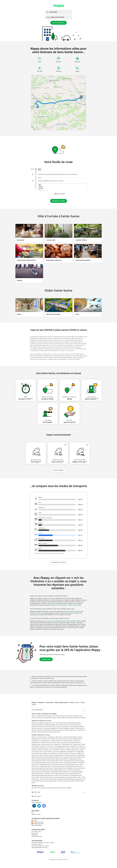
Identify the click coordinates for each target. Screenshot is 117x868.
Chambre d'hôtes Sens (57, 741)
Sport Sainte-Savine (57, 763)
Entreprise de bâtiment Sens (70, 737)
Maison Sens (59, 737)
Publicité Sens (75, 748)
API (32, 813)
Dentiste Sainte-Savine (61, 764)
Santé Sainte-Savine (69, 761)
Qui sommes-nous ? (37, 832)
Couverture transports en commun (40, 846)
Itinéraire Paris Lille (64, 725)
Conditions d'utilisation (37, 843)
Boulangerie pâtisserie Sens (62, 746)
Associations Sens (36, 743)
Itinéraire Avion (70, 718)
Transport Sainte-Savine (75, 759)
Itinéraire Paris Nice (50, 726)
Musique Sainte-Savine (37, 774)
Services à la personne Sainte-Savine (41, 772)
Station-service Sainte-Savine (62, 775)
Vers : (55, 17)
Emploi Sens (44, 746)
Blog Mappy (34, 835)
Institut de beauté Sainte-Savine (74, 766)
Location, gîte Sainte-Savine (39, 761)
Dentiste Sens (74, 746)
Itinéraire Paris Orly (76, 725)
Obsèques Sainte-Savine (61, 759)
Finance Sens (39, 754)
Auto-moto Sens (46, 739)
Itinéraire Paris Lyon (61, 723)
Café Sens (63, 750)
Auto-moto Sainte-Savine (70, 757)
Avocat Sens (56, 750)
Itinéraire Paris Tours (37, 728)
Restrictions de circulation (65, 788)
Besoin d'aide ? (37, 796)
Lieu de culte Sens (48, 752)
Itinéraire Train (78, 716)
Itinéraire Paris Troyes (55, 732)
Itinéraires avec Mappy (37, 723)
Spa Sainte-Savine (45, 779)
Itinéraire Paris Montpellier (50, 728)
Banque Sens (39, 752)
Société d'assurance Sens (66, 739)
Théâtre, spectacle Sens (72, 750)
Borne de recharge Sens (45, 750)
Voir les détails (58, 470)
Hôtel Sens (34, 737)
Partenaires (39, 836)
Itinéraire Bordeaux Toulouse (77, 726)
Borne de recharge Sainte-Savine (45, 770)
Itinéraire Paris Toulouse (38, 726)
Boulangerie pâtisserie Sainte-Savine (61, 772)
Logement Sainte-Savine (50, 781)
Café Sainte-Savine (49, 774)
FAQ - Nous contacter (37, 844)
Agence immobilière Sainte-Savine (53, 757)
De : (52, 12)
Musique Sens (58, 744)
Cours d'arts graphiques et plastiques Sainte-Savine (67, 777)
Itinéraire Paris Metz (43, 732)
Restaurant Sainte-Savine (46, 755)
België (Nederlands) (38, 824)
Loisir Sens (81, 746)
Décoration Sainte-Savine (57, 779)
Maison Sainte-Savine (72, 755)
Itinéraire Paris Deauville (74, 723)
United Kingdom (37, 825)
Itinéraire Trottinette (80, 718)
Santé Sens (76, 741)
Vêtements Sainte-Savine (62, 774)
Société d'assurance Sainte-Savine (45, 759)
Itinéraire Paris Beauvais (57, 730)
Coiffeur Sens (54, 739)
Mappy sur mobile (36, 814)
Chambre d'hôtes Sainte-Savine (55, 761)
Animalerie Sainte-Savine (46, 777)
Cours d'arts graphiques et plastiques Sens (65, 752)
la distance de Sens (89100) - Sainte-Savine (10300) (66, 605)
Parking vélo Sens (36, 744)
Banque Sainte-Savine (74, 764)
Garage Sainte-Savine (59, 755)
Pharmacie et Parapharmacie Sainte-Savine (43, 775)
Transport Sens (35, 741)
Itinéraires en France (50, 723)
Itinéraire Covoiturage (37, 718)
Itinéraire (34, 716)
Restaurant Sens (43, 737)
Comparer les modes (59, 562)
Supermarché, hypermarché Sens (40, 748)
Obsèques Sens (77, 739)
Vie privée (47, 843)
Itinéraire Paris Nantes (62, 726)
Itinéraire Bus (61, 718)
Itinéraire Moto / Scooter (50, 718)
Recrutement (35, 833)
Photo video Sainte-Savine (74, 770)
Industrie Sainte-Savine (58, 766)
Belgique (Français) (38, 822)
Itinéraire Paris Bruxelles (44, 730)
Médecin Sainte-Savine (60, 770)
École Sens (51, 746)
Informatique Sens (67, 744)
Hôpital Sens (55, 754)
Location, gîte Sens (45, 741)
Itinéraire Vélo (51, 716)
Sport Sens (53, 743)
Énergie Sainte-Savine (45, 766)
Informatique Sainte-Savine (47, 764)
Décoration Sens (68, 741)
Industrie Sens (77, 744)
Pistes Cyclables (42, 788)
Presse (33, 836)
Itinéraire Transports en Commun (64, 716)
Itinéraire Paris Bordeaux (38, 725)
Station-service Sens (65, 754)
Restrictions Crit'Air (52, 788)
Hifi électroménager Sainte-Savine (73, 779)
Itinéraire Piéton (42, 716)
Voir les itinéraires (58, 23)
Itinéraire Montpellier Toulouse (66, 728)
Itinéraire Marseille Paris (52, 725)
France (34, 820)
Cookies (52, 843)
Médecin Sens (45, 743)
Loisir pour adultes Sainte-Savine (66, 781)
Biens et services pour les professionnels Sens (69, 743)
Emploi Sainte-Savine (77, 772)
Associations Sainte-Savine (71, 763)
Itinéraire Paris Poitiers (71, 730)
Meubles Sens (47, 754)
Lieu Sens (68, 748)
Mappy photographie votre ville (39, 848)
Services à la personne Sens (57, 748)
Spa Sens (73, 754)
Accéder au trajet (59, 201)
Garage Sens (51, 737)
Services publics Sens (47, 744)
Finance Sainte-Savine (75, 774)
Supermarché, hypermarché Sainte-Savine (42, 768)
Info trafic (34, 788)
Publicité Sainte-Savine (60, 768)
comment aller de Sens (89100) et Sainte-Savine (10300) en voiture (62, 621)
